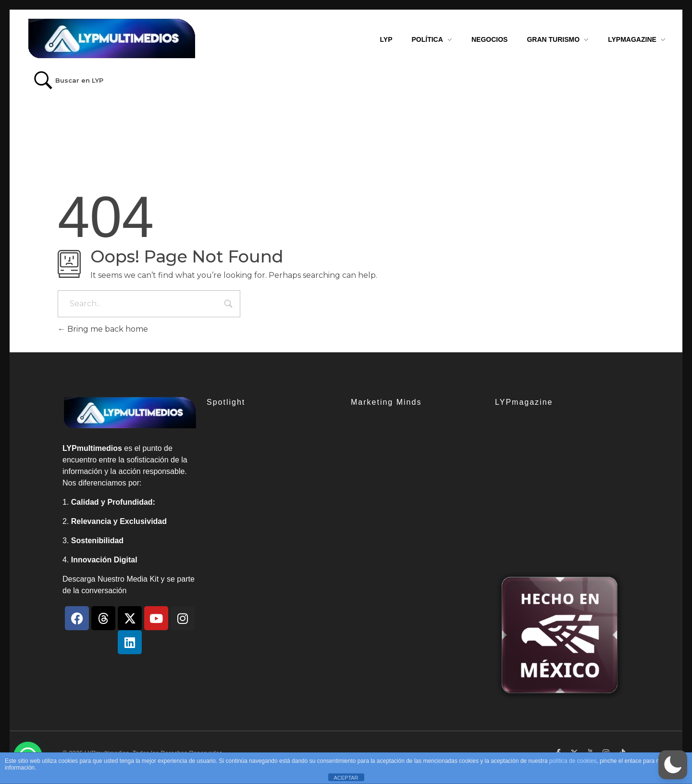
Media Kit (142, 579)
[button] (673, 765)
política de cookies (573, 761)
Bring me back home (103, 329)
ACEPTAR (346, 778)
